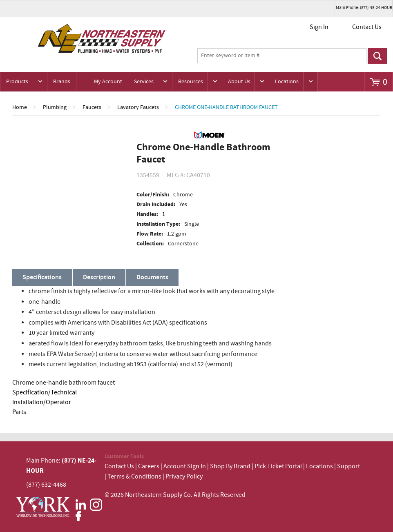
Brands (62, 82)
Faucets (92, 107)
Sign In (319, 27)
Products (17, 82)
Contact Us (367, 27)
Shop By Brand (230, 466)
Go (377, 56)
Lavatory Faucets (138, 107)
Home (20, 107)
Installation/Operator (42, 402)
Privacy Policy (184, 477)
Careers (149, 466)
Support (348, 466)
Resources (191, 82)
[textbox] (282, 56)
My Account (108, 82)
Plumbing (55, 107)
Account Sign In (185, 466)
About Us (239, 82)
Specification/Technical (45, 393)
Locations (287, 82)
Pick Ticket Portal (278, 466)
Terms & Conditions (134, 477)
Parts (19, 412)
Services (144, 82)
